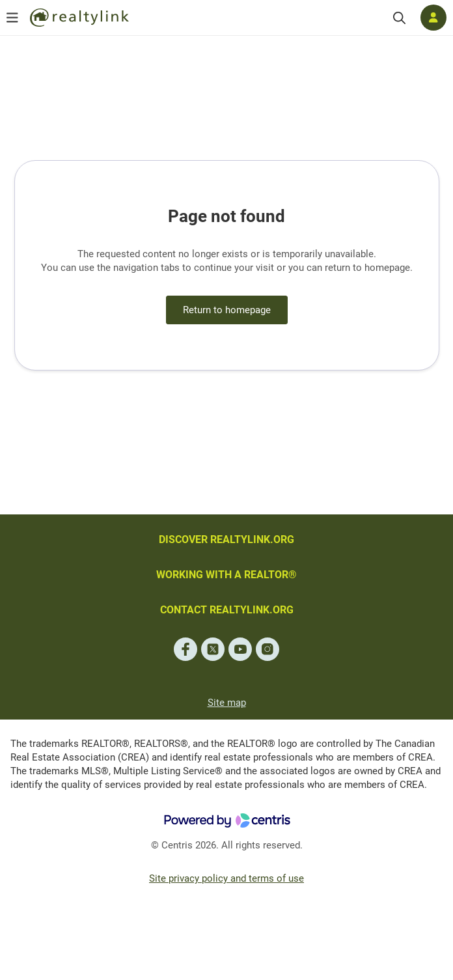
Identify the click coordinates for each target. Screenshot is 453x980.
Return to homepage (227, 310)
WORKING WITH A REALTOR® (226, 575)
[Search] (399, 18)
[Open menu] (12, 18)
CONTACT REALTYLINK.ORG (227, 610)
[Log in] (433, 18)
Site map (227, 703)
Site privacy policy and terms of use (226, 878)
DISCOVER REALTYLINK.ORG (226, 539)
